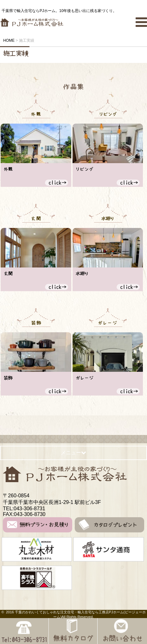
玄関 (8, 273)
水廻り (82, 273)
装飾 (8, 378)
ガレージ (85, 378)
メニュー (73, 453)
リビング (85, 169)
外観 (8, 169)
